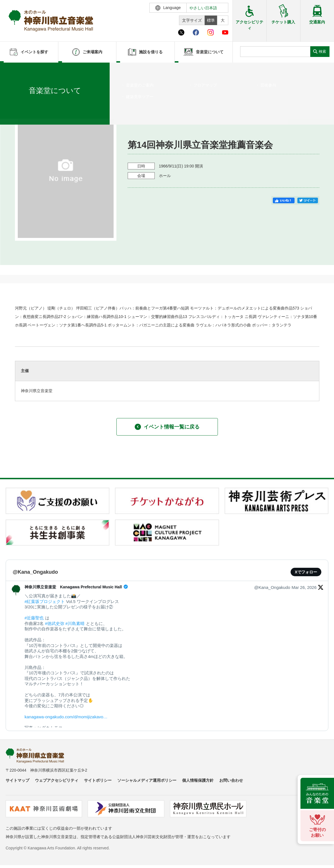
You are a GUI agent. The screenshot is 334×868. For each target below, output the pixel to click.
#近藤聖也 (34, 618)
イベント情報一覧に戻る (167, 427)
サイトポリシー (98, 780)
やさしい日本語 (203, 8)
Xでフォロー (306, 572)
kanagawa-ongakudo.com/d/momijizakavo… (66, 717)
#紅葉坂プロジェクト (45, 601)
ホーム (14, 70)
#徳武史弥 (55, 623)
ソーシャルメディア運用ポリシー (147, 780)
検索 (322, 51)
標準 (211, 20)
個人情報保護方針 (198, 780)
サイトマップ (17, 780)
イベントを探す (35, 70)
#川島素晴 (75, 623)
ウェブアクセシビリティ (57, 780)
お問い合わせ (231, 780)
